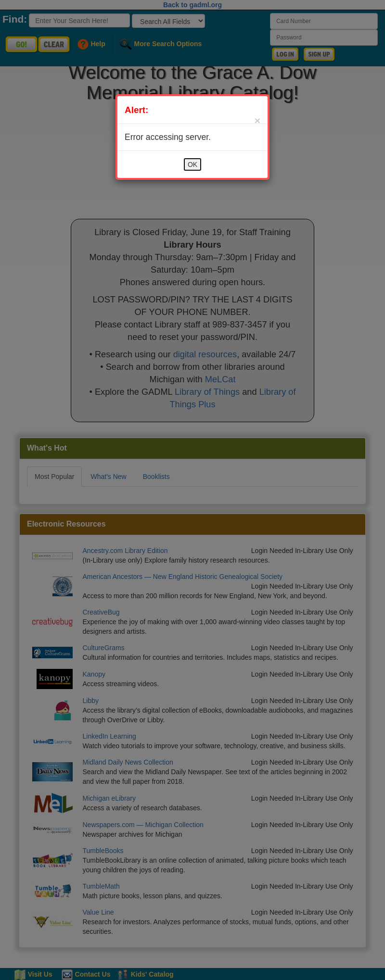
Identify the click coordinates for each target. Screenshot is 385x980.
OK (192, 164)
